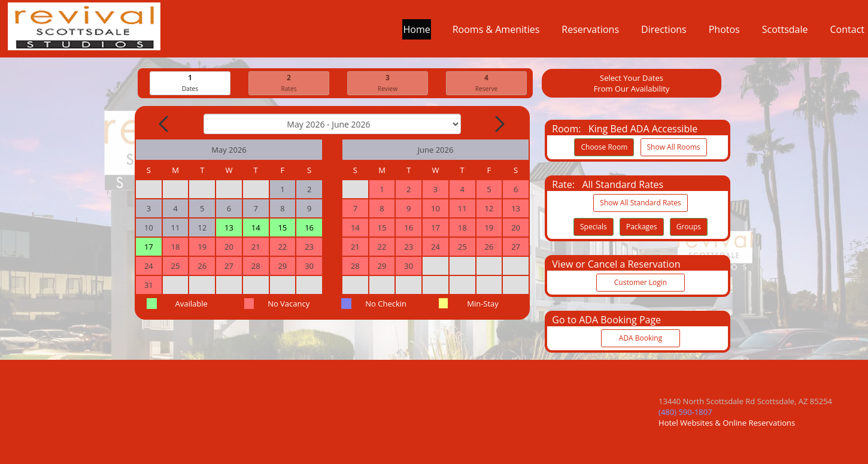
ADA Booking (641, 338)
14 (256, 228)
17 (149, 247)
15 (282, 228)
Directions (664, 32)
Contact (847, 32)
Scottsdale (785, 32)
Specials (594, 227)
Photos (724, 32)
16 (309, 228)
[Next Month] (499, 124)
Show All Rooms (674, 147)
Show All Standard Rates (640, 203)
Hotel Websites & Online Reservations (727, 423)
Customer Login (641, 282)
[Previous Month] (165, 124)
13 (229, 228)
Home (416, 32)
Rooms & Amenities (496, 32)
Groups (689, 227)
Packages (642, 227)
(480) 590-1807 (685, 412)
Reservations (590, 32)
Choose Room (604, 147)
